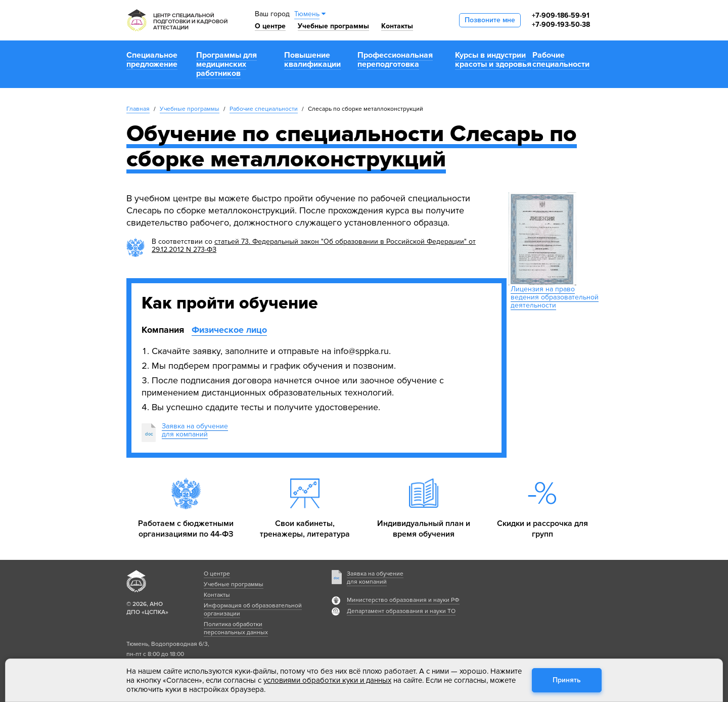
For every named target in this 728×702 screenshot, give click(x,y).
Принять (567, 680)
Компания (163, 330)
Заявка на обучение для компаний (375, 578)
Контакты (397, 26)
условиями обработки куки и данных (327, 680)
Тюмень (307, 14)
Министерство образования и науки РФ (403, 600)
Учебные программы (333, 26)
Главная (138, 109)
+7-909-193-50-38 (561, 25)
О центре (270, 26)
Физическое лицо (229, 330)
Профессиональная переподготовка (395, 60)
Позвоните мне (490, 20)
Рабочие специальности (561, 60)
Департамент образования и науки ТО (401, 611)
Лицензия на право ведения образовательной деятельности (555, 297)
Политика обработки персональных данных (236, 628)
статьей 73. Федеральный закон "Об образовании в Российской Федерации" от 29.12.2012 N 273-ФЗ (314, 246)
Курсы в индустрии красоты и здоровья (493, 60)
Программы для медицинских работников (226, 64)
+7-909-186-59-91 (561, 15)
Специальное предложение (152, 60)
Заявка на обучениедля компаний (195, 430)
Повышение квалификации (312, 60)
